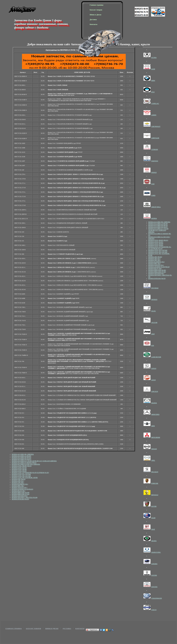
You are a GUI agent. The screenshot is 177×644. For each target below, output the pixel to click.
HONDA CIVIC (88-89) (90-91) (22, 466)
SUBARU (154, 564)
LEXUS (154, 368)
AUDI (153, 69)
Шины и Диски (96, 15)
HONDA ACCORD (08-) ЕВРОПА (23, 454)
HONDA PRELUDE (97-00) (21, 494)
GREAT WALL (156, 207)
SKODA (154, 541)
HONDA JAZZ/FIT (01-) (19, 487)
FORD (153, 195)
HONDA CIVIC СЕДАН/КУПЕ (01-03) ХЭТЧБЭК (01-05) (30, 472)
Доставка (93, 20)
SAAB (153, 518)
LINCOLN (155, 391)
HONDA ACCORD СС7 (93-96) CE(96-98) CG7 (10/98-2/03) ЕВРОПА (34, 461)
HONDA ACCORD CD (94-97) (22, 459)
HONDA (154, 218)
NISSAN (154, 449)
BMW (153, 80)
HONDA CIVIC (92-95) (19, 467)
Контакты (94, 24)
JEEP (153, 334)
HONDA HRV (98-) (18, 486)
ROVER (154, 506)
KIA (153, 345)
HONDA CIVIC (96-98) (19, 469)
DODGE (154, 172)
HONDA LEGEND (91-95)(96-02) (22, 489)
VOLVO (154, 610)
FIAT (153, 184)
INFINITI (154, 299)
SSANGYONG (156, 552)
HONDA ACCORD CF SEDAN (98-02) (24, 463)
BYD (153, 92)
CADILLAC (155, 103)
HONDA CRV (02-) (18, 481)
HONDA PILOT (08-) (19, 491)
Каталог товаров (96, 10)
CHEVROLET (156, 126)
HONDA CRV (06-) (18, 482)
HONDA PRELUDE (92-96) (21, 492)
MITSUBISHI (156, 437)
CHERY (154, 115)
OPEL (153, 460)
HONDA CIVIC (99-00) (19, 471)
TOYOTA (154, 587)
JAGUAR (154, 322)
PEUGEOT (155, 472)
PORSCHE (155, 483)
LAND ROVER (156, 357)
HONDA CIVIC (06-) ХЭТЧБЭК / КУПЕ (25, 477)
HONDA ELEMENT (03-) (20, 484)
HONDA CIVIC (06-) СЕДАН (21, 476)
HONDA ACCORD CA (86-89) (21, 456)
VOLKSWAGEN (157, 598)
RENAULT (155, 495)
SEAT (153, 529)
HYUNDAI (155, 288)
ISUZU (153, 311)
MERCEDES (155, 414)
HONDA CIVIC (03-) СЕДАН (21, 474)
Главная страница (97, 5)
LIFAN (153, 380)
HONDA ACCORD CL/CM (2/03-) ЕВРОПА (26, 464)
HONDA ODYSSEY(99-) (20, 496)
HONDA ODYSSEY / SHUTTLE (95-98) (25, 497)
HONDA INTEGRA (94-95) (20, 499)
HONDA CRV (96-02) (19, 479)
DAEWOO (155, 161)
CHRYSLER (155, 138)
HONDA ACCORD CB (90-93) (21, 458)
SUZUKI (154, 575)
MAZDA (154, 403)
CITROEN (155, 149)
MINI (153, 426)
